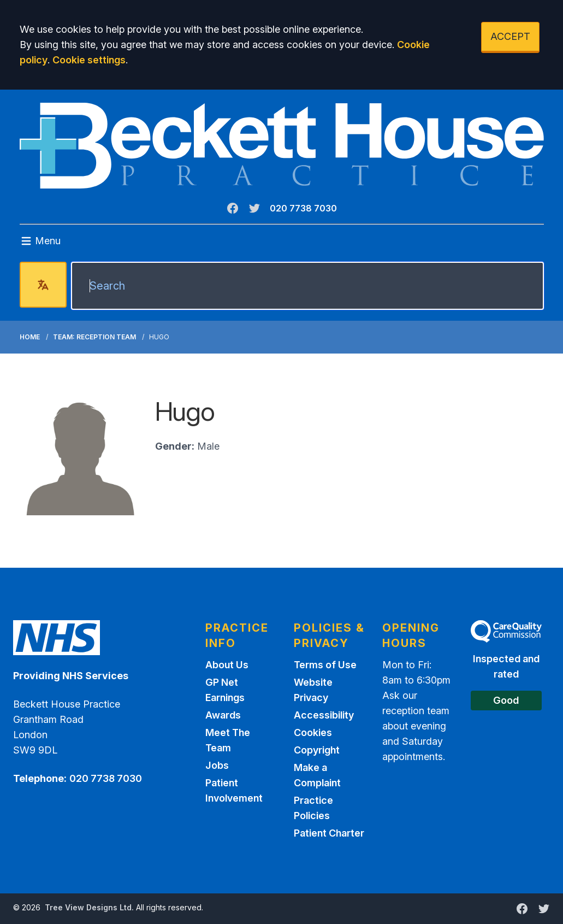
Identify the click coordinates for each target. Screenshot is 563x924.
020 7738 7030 (303, 208)
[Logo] (282, 146)
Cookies (313, 732)
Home (30, 337)
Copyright (317, 750)
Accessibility (324, 715)
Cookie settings (89, 60)
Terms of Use (325, 665)
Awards (223, 715)
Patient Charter (329, 833)
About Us (227, 665)
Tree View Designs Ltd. (89, 907)
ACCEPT (510, 36)
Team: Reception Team (94, 337)
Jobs (217, 765)
